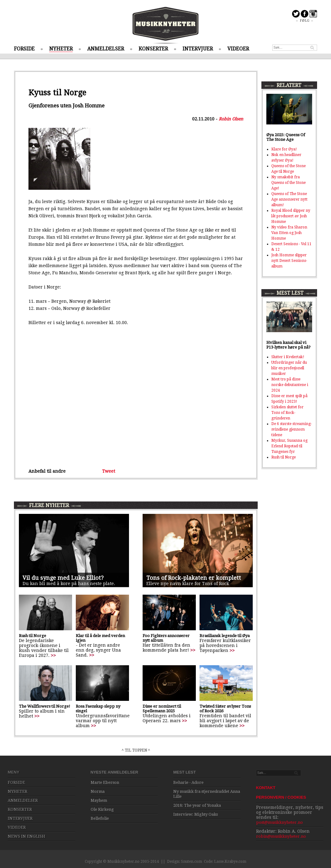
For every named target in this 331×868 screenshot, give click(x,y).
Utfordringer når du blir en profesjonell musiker (289, 368)
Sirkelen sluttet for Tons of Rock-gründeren (287, 413)
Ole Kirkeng (102, 809)
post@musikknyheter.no (279, 822)
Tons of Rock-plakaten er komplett (194, 578)
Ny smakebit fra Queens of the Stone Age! (288, 183)
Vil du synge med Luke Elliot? (63, 578)
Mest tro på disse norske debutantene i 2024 (290, 385)
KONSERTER (153, 49)
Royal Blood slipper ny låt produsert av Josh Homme (291, 216)
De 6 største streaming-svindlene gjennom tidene (292, 429)
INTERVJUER (198, 49)
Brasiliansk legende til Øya (225, 636)
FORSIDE (24, 49)
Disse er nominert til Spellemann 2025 (162, 709)
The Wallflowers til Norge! (45, 706)
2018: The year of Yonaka (197, 805)
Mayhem (99, 800)
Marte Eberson (105, 782)
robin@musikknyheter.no (281, 836)
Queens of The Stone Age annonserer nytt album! (289, 199)
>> (53, 655)
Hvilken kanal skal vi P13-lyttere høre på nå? (288, 345)
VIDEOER (238, 49)
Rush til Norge (32, 636)
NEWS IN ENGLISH (26, 836)
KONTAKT (266, 788)
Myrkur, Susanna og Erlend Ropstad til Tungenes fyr (289, 446)
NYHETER (61, 49)
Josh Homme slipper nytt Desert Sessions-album (289, 261)
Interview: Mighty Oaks (196, 814)
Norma (98, 791)
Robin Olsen (231, 119)
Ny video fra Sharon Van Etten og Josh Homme (289, 233)
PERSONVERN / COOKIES (281, 797)
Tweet (109, 471)
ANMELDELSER (106, 49)
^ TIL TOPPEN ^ (136, 750)
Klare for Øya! (284, 149)
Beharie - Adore (188, 782)
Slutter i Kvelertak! (288, 357)
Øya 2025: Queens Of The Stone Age (286, 137)
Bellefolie (100, 818)
